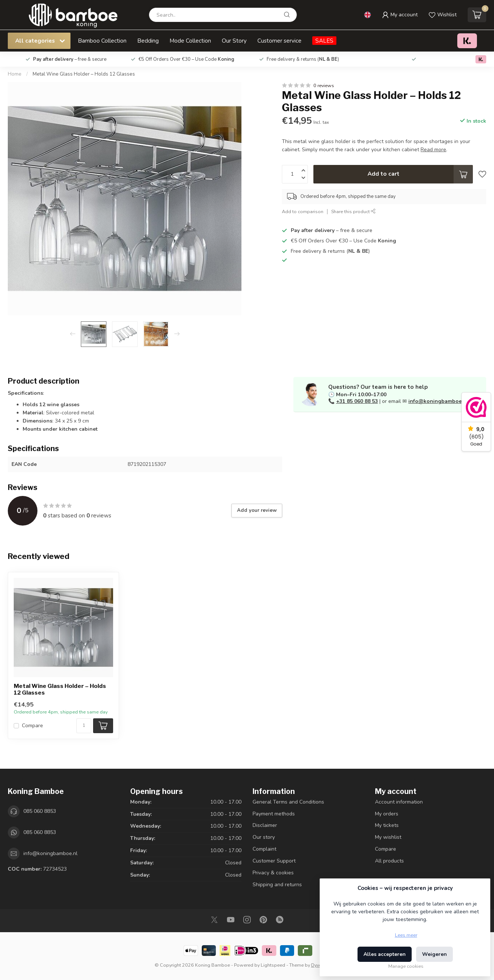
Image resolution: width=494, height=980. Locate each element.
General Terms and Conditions (288, 802)
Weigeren (434, 954)
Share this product (353, 211)
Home (15, 74)
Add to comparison (303, 211)
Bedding (148, 41)
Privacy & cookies (273, 873)
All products (389, 861)
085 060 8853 (40, 811)
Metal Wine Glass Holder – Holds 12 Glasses (84, 74)
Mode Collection (190, 41)
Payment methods (274, 814)
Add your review (257, 510)
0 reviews (324, 85)
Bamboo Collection (102, 41)
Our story (264, 837)
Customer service (279, 41)
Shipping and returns (277, 885)
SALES (324, 41)
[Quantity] (84, 726)
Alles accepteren (385, 954)
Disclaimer (265, 825)
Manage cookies (406, 966)
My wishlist (388, 837)
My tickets (387, 825)
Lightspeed (273, 965)
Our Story (234, 41)
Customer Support (274, 861)
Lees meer (406, 935)
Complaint (264, 849)
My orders (387, 814)
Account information (399, 802)
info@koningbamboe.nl (438, 401)
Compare (32, 726)
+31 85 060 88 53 (357, 401)
